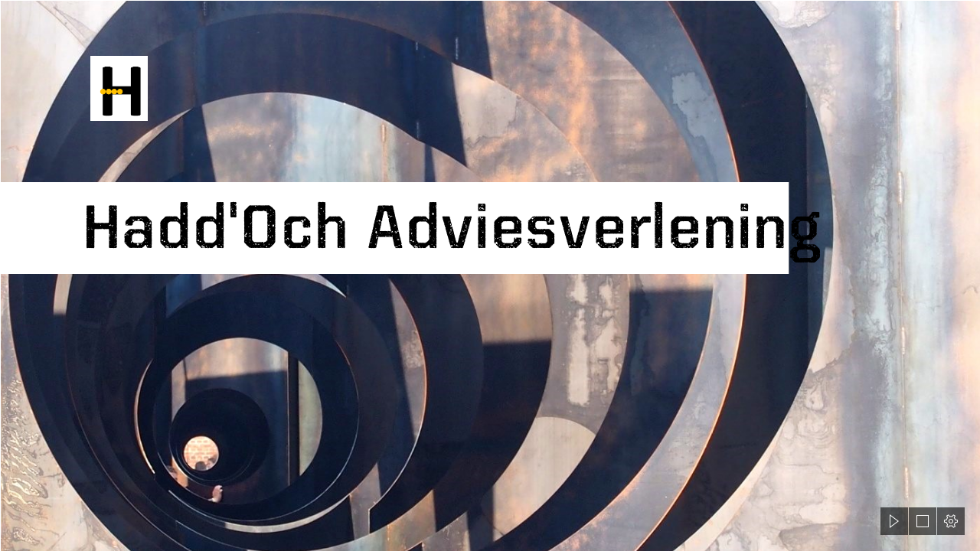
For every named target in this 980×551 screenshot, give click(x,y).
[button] (894, 521)
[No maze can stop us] (490, 275)
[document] (490, 275)
